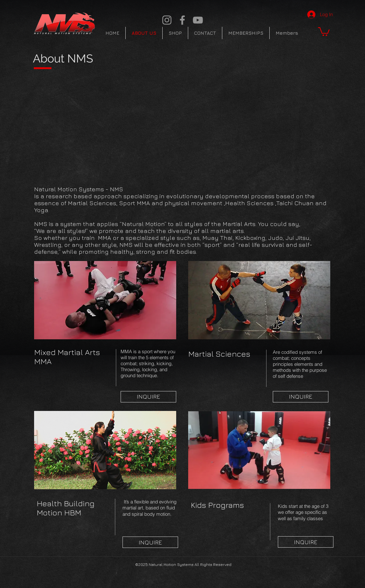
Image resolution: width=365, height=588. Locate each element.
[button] (324, 31)
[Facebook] (182, 20)
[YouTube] (198, 20)
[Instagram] (167, 20)
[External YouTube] (123, 126)
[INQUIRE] (148, 397)
